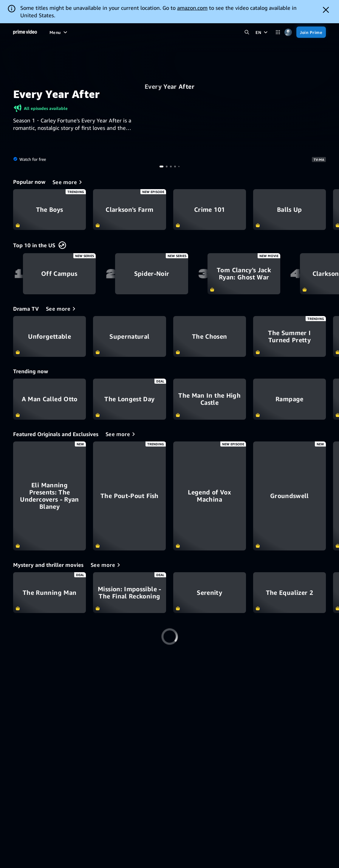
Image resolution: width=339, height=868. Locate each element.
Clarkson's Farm (129, 210)
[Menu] (59, 32)
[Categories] (278, 32)
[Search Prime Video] (247, 32)
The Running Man (49, 593)
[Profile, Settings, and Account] (288, 32)
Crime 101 (210, 210)
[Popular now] (68, 182)
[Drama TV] (62, 309)
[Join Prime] (311, 32)
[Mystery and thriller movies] (106, 565)
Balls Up (290, 210)
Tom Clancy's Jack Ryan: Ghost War (244, 274)
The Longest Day (129, 399)
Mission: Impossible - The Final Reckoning (129, 593)
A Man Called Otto (49, 399)
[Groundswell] (290, 496)
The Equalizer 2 (290, 593)
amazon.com (192, 8)
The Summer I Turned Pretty (290, 336)
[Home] (25, 32)
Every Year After (169, 87)
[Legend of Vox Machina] (210, 496)
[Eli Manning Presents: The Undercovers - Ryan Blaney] (49, 496)
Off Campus (59, 274)
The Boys (49, 210)
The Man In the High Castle (210, 399)
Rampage (290, 399)
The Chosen (210, 336)
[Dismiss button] (326, 10)
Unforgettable (49, 336)
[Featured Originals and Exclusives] (121, 434)
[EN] (262, 32)
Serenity (210, 593)
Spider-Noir (151, 274)
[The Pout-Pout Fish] (129, 496)
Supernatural (129, 336)
